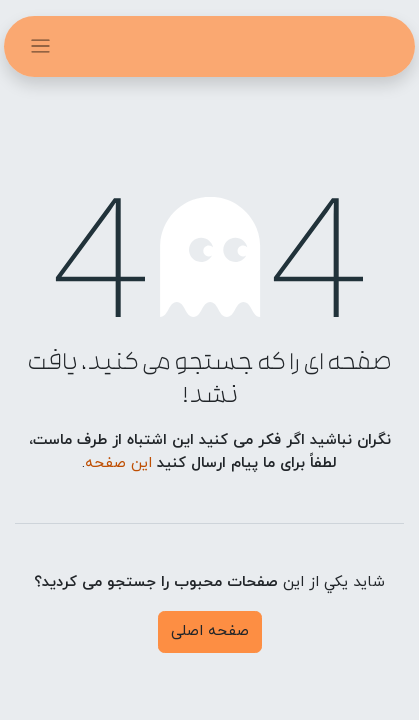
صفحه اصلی (210, 631)
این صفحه (118, 463)
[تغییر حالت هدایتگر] (40, 46)
